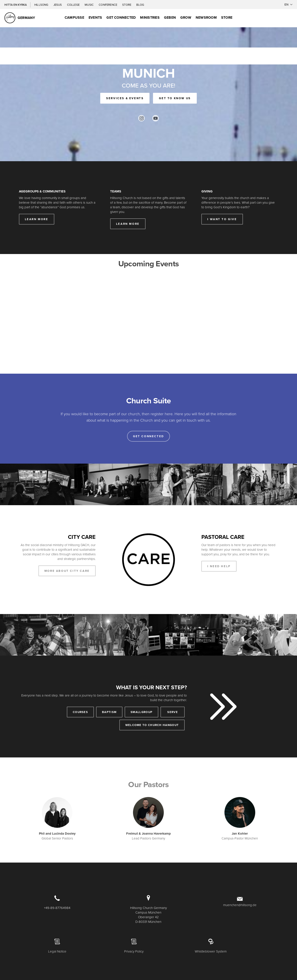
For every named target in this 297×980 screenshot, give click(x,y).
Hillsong (42, 5)
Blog (140, 5)
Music (89, 5)
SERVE (173, 712)
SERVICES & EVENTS (125, 98)
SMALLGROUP (141, 712)
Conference (108, 5)
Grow (186, 17)
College (74, 5)
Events (95, 17)
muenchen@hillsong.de (240, 905)
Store (127, 5)
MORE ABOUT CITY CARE (67, 571)
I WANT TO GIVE (222, 219)
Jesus (58, 5)
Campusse (74, 17)
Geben (170, 17)
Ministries (150, 17)
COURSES (80, 712)
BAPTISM (109, 712)
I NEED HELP (219, 566)
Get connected (148, 436)
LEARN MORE (37, 219)
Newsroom (206, 17)
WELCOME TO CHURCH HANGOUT (152, 725)
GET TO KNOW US (175, 98)
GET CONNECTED (121, 17)
